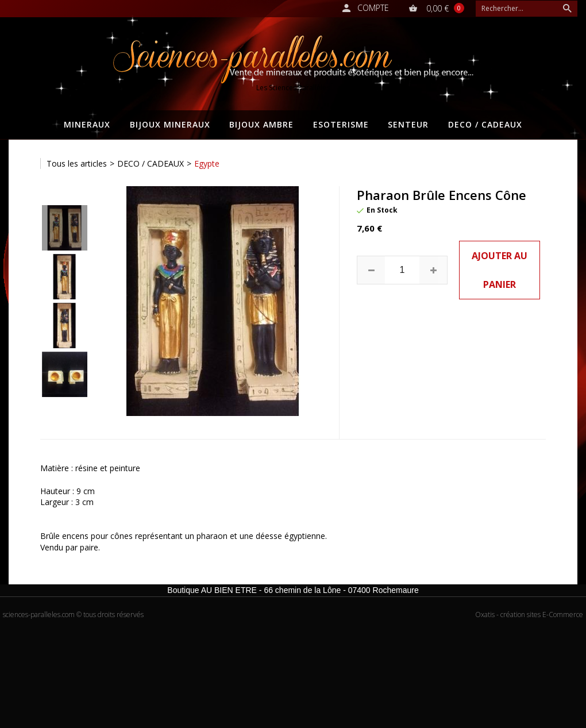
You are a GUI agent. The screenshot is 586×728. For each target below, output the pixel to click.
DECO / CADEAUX (485, 124)
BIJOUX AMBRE (261, 124)
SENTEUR (408, 124)
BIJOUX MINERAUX (170, 124)
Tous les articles (77, 163)
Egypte (207, 163)
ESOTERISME (341, 124)
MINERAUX (87, 124)
